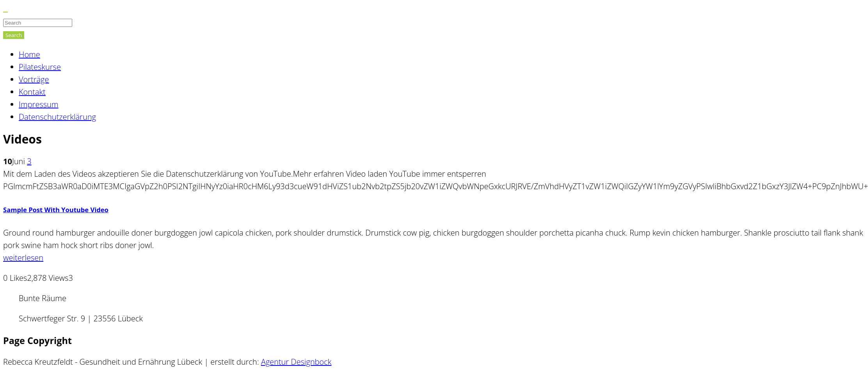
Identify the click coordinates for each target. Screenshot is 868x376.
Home (29, 54)
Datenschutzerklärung (57, 117)
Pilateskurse (40, 67)
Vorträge (34, 79)
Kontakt (32, 92)
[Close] (5, 12)
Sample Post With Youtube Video (56, 210)
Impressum (38, 104)
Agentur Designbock (296, 362)
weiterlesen (23, 258)
